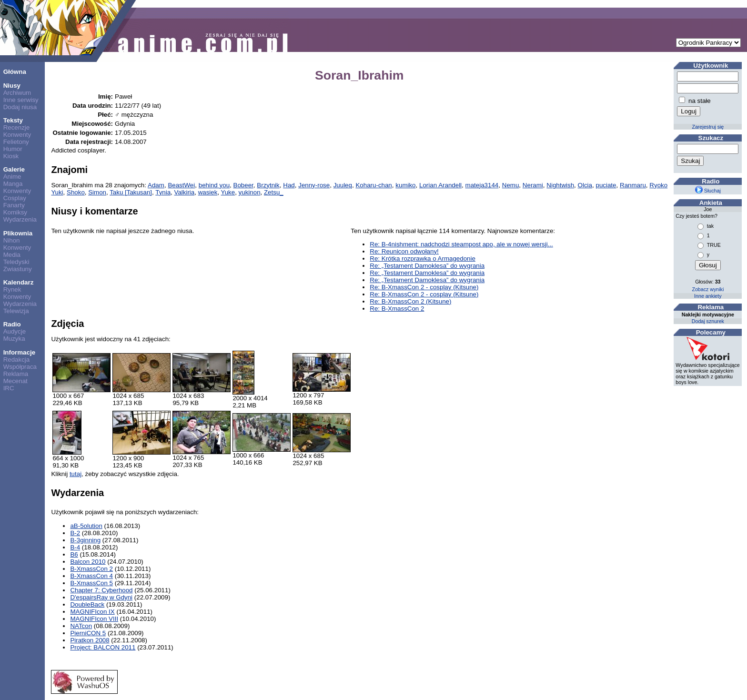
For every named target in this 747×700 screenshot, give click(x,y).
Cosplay (15, 198)
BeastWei (181, 185)
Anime (12, 177)
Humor (13, 149)
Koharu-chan (373, 185)
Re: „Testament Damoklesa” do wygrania (427, 266)
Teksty (13, 120)
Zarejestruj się (708, 127)
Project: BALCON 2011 (103, 647)
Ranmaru (633, 185)
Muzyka (14, 339)
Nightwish (560, 185)
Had (289, 185)
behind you (214, 185)
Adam (156, 185)
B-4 (75, 547)
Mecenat (15, 381)
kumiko (405, 185)
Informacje (19, 352)
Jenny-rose (314, 185)
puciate (606, 185)
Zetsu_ (274, 192)
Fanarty (14, 205)
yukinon (250, 192)
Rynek (12, 289)
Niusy (12, 86)
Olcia (585, 185)
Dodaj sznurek (708, 321)
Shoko (76, 192)
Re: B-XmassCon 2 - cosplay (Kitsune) (424, 287)
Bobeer (243, 185)
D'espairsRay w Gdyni (101, 597)
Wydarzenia (20, 219)
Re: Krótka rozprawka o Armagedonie (423, 259)
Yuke (228, 192)
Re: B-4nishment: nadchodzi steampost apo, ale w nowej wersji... (461, 244)
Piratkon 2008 (90, 640)
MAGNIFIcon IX (92, 612)
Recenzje (17, 127)
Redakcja (17, 360)
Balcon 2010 (88, 562)
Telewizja (16, 311)
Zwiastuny (18, 269)
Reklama (16, 374)
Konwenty (17, 135)
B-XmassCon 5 (91, 583)
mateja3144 (482, 185)
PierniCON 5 (88, 633)
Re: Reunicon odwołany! (404, 251)
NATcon (81, 626)
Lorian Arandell (440, 185)
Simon (97, 192)
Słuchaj (708, 191)
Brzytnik (268, 185)
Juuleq (343, 185)
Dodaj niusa (20, 107)
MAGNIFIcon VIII (94, 619)
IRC (9, 388)
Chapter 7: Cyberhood (101, 590)
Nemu (511, 185)
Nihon (12, 240)
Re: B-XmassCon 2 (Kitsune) (410, 301)
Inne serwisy (21, 100)
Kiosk (11, 156)
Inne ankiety (708, 296)
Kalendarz (19, 282)
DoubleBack (87, 604)
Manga (13, 184)
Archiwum (17, 93)
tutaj (76, 474)
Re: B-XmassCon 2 (397, 309)
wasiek (208, 192)
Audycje (15, 331)
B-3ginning (85, 540)
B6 (74, 554)
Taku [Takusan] (131, 192)
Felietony (16, 142)
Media (12, 255)
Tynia (163, 192)
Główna (15, 72)
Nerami (533, 185)
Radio (12, 324)
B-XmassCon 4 (91, 576)
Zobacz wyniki (708, 289)
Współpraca (20, 367)
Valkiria (185, 192)
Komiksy (15, 212)
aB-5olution (86, 526)
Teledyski (16, 262)
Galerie (14, 169)
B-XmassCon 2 (91, 569)
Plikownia (18, 233)
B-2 (75, 533)
